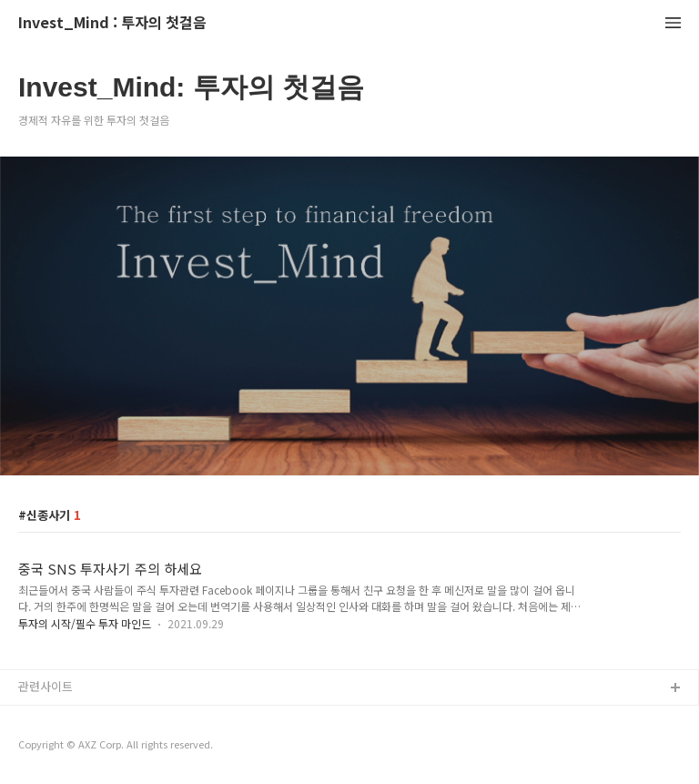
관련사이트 (46, 686)
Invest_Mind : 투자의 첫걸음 (112, 23)
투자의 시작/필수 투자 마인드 (85, 623)
